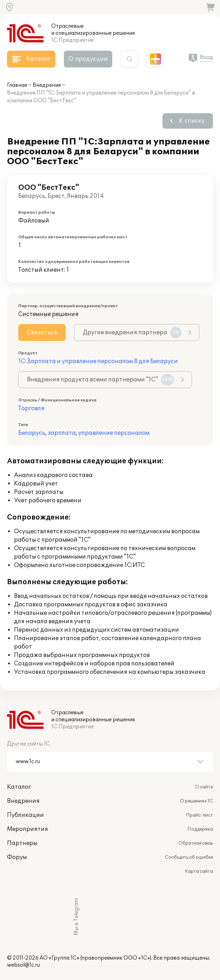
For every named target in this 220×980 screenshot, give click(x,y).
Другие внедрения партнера (132, 333)
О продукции (88, 59)
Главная (17, 85)
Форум (17, 857)
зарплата (62, 433)
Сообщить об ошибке (189, 857)
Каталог (19, 787)
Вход (206, 57)
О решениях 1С (196, 801)
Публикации (25, 815)
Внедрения (47, 85)
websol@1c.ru (24, 965)
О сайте (204, 787)
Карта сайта (199, 871)
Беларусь (32, 433)
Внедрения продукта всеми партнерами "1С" (101, 380)
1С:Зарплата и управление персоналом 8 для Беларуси (98, 361)
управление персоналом (114, 433)
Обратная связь (196, 843)
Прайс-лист (199, 815)
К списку (192, 121)
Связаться (42, 333)
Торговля (31, 408)
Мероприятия (28, 829)
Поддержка (200, 829)
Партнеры (22, 843)
